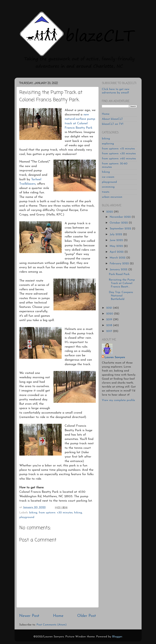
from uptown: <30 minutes (56, 513)
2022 (110, 212)
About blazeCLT (112, 119)
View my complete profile (118, 400)
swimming (108, 187)
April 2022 (117, 252)
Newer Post (29, 616)
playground (27, 517)
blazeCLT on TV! (113, 124)
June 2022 (117, 240)
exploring (108, 144)
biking (33, 513)
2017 (110, 331)
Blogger (117, 637)
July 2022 (116, 234)
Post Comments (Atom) (52, 625)
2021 (110, 308)
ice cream (108, 177)
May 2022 (117, 246)
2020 (110, 314)
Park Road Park (119, 274)
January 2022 (119, 270)
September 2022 (121, 229)
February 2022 (120, 264)
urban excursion (112, 197)
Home (58, 616)
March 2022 (118, 258)
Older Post (87, 616)
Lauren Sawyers (115, 357)
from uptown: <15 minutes (118, 149)
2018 (110, 325)
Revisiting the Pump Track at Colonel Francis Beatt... (122, 283)
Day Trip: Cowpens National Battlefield (121, 296)
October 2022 (119, 223)
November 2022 (121, 217)
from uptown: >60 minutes (119, 159)
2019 (110, 320)
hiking (78, 513)
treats (106, 192)
